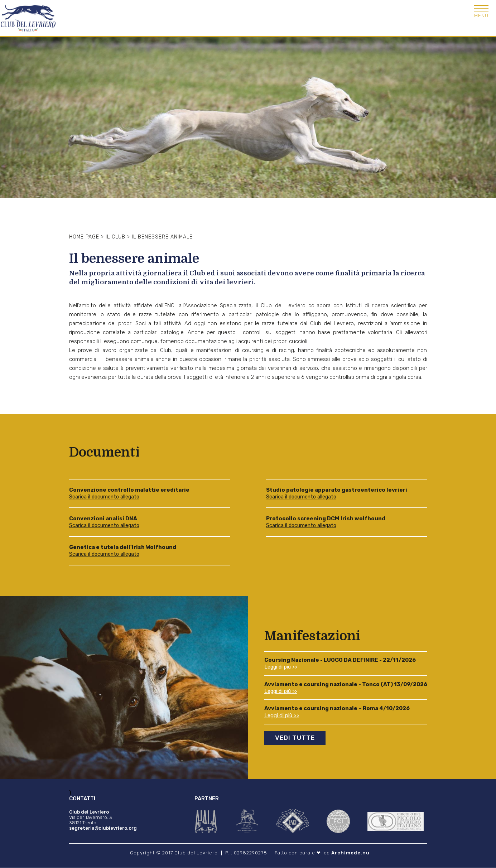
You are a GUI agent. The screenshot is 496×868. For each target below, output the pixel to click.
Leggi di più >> (282, 667)
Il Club (115, 237)
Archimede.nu (350, 853)
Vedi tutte (296, 738)
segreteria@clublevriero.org (103, 828)
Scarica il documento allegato (105, 497)
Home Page (84, 237)
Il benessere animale (162, 237)
